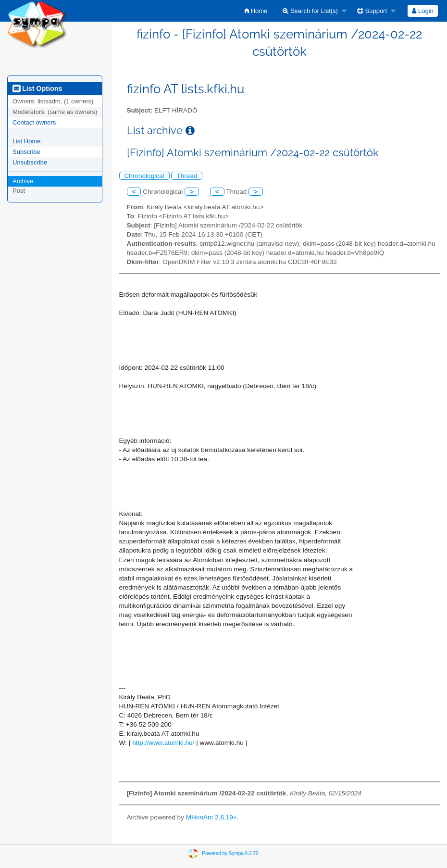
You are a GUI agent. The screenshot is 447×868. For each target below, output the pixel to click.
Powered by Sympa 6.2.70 (230, 853)
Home (256, 11)
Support (372, 11)
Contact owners (34, 122)
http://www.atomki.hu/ (163, 743)
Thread (187, 176)
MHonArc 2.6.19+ (211, 817)
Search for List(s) (310, 11)
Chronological (144, 176)
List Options (37, 88)
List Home (27, 141)
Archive (23, 181)
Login (422, 11)
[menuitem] (256, 11)
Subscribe (26, 152)
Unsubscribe (30, 162)
